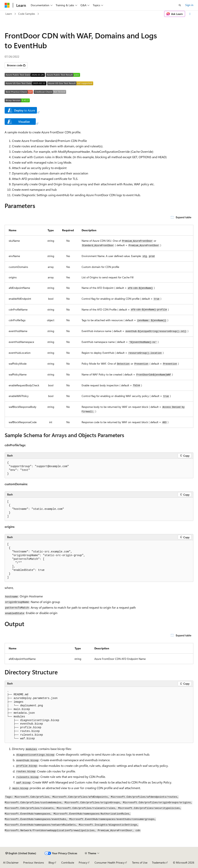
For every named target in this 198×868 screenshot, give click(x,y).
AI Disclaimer (11, 862)
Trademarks (159, 862)
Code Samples (27, 14)
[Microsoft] (7, 5)
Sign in (189, 5)
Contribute (68, 862)
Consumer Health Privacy (110, 862)
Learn (9, 14)
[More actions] (190, 14)
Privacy (83, 862)
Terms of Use (140, 862)
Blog (51, 862)
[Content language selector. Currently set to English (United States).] (21, 853)
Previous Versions (34, 862)
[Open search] (180, 5)
